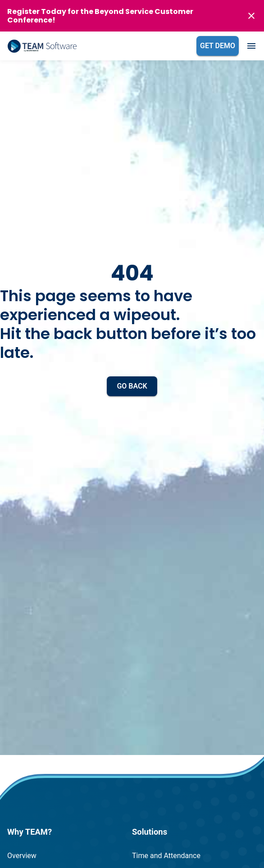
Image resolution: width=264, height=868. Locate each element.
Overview (22, 856)
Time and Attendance (166, 856)
